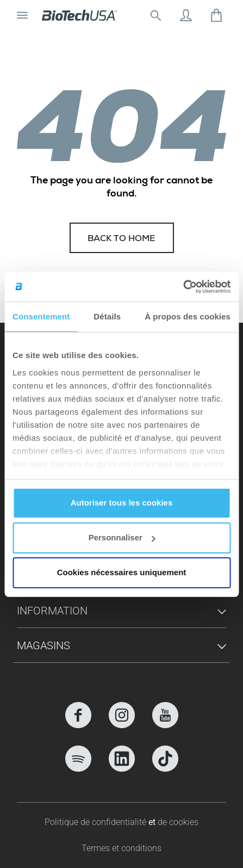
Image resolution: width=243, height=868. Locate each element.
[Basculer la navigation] (22, 15)
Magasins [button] (43, 645)
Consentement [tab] (41, 316)
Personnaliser (122, 537)
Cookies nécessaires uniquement (122, 572)
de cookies (178, 822)
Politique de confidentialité (96, 822)
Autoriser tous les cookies (122, 503)
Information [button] (52, 611)
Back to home (121, 239)
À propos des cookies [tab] (188, 316)
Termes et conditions (121, 848)
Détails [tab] (107, 316)
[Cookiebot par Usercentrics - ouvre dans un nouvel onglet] (183, 287)
